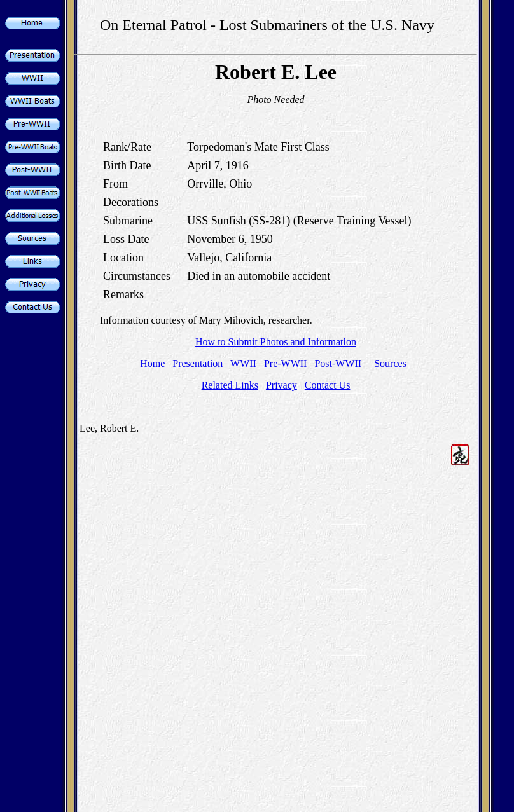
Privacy (281, 385)
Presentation (198, 363)
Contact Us (328, 385)
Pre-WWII (286, 363)
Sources (390, 363)
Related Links (230, 385)
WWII (243, 363)
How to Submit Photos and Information (276, 342)
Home (152, 363)
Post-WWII (339, 363)
